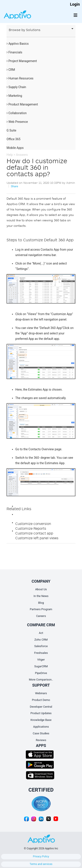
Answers (22, 155)
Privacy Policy (41, 856)
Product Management (22, 104)
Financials (14, 52)
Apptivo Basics (18, 44)
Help (10, 155)
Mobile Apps (15, 148)
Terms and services (41, 864)
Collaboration (17, 113)
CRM (11, 70)
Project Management (22, 61)
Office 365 (13, 139)
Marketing (14, 96)
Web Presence (17, 122)
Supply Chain (16, 87)
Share (14, 186)
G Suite (11, 130)
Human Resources (20, 78)
